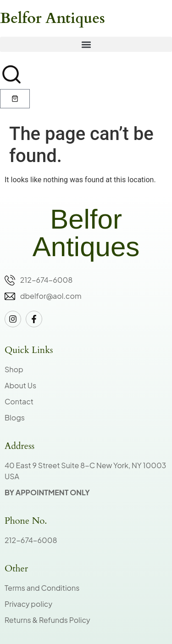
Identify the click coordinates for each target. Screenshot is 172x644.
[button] (86, 44)
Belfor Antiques (53, 18)
